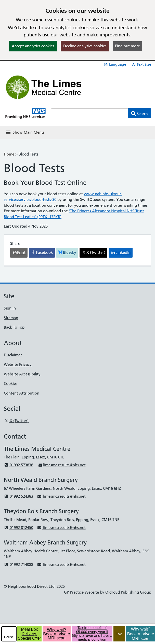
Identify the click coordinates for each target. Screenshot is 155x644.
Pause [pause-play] (9, 637)
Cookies (11, 383)
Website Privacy (18, 364)
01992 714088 (18, 564)
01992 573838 (18, 465)
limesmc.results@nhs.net (62, 465)
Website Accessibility (22, 374)
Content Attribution (22, 393)
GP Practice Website (81, 592)
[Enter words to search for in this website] (89, 113)
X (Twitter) (16, 421)
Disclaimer (13, 355)
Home (9, 154)
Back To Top (14, 327)
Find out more (127, 46)
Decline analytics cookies (85, 46)
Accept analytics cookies (33, 46)
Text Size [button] (141, 64)
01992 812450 (18, 528)
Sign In (10, 308)
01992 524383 (18, 496)
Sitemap (11, 318)
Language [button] (115, 64)
